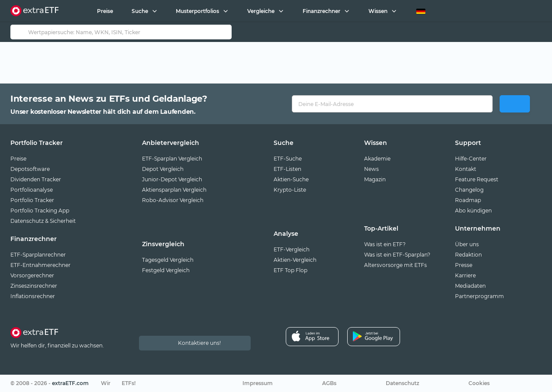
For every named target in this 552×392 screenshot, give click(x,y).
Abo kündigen (473, 210)
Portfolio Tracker (32, 200)
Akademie (377, 159)
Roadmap (468, 200)
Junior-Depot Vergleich (172, 179)
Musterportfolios (197, 11)
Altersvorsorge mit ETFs (395, 265)
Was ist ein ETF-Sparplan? (397, 255)
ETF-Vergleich (292, 249)
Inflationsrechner (33, 296)
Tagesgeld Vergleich (168, 260)
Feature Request (477, 179)
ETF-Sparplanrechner (38, 255)
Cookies (479, 383)
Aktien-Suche (291, 179)
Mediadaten (470, 286)
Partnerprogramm (479, 296)
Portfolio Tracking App (40, 210)
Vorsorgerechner (32, 275)
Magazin (375, 179)
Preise (105, 11)
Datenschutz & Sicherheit (43, 221)
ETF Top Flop (291, 270)
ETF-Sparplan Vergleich (172, 159)
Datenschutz (402, 383)
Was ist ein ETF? (385, 244)
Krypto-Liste (290, 190)
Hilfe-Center (471, 159)
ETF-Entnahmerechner (40, 265)
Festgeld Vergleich (166, 270)
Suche (139, 11)
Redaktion (468, 255)
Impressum (258, 383)
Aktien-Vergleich (295, 260)
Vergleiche (261, 11)
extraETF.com (70, 383)
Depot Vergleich (163, 169)
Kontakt (466, 169)
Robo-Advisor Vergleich (173, 200)
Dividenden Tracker (36, 179)
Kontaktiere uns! (199, 343)
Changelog (469, 190)
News (371, 169)
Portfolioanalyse (32, 190)
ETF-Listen (287, 169)
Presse (464, 265)
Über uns (467, 244)
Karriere (465, 275)
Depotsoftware (30, 169)
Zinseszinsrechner (34, 286)
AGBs (329, 383)
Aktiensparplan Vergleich (174, 190)
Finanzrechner (321, 11)
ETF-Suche (288, 159)
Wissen (378, 11)
